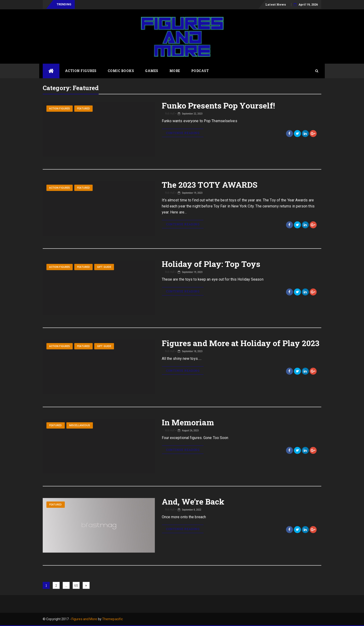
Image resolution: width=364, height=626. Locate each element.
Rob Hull (170, 114)
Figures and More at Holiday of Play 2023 (241, 343)
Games (152, 71)
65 (77, 585)
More (175, 71)
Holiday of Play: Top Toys (211, 264)
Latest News (276, 4)
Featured (83, 109)
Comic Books (121, 71)
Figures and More (84, 619)
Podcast (200, 71)
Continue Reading (183, 133)
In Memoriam (188, 422)
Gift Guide (104, 267)
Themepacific (112, 619)
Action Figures (81, 71)
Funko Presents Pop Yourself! (218, 105)
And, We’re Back (193, 501)
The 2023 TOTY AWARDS (210, 185)
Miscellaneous (80, 425)
